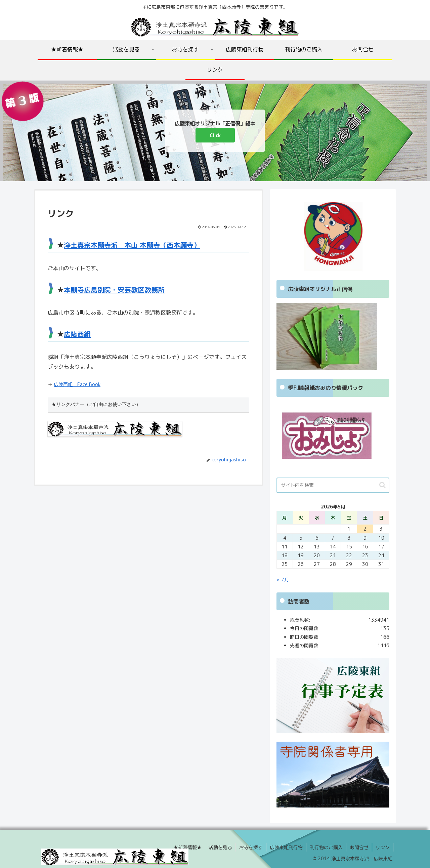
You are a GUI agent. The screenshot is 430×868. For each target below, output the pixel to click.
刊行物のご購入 (326, 847)
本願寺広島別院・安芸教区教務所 (114, 290)
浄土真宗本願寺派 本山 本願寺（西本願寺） (132, 245)
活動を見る (220, 847)
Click (215, 135)
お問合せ (359, 847)
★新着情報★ (187, 847)
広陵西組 (77, 334)
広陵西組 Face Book (77, 384)
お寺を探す (251, 847)
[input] (333, 485)
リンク (383, 847)
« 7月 (283, 580)
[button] (382, 485)
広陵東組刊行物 (286, 847)
